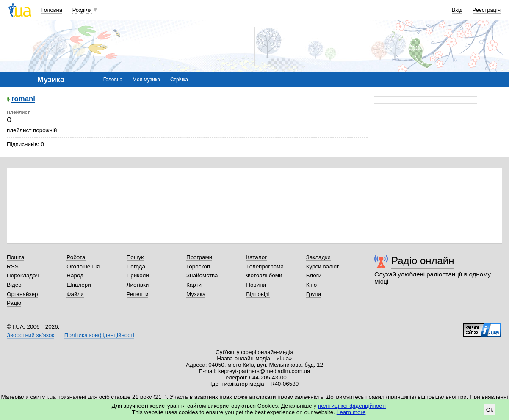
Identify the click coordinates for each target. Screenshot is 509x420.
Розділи (82, 10)
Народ (75, 275)
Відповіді (258, 294)
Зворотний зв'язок (30, 335)
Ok (490, 410)
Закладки (318, 257)
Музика (196, 294)
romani (23, 99)
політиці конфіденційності (352, 406)
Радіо (14, 303)
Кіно (312, 285)
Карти (194, 285)
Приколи (138, 275)
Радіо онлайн (423, 261)
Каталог (256, 257)
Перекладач (23, 275)
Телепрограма (265, 267)
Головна (52, 10)
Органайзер (22, 294)
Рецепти (138, 294)
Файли (75, 294)
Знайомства (202, 275)
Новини (256, 285)
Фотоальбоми (264, 275)
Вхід (457, 10)
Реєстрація (487, 10)
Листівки (138, 285)
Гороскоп (198, 267)
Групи (314, 294)
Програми (199, 257)
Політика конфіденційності (99, 335)
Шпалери (79, 285)
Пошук (135, 257)
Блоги (314, 275)
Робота (76, 257)
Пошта (15, 257)
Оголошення (83, 267)
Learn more (351, 412)
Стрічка (179, 80)
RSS (13, 267)
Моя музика (146, 80)
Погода (136, 267)
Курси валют (323, 267)
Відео (14, 285)
